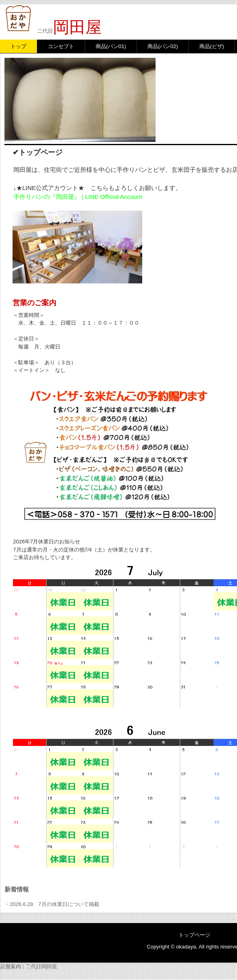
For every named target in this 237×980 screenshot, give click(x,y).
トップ (18, 46)
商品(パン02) (163, 46)
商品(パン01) (111, 46)
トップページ (194, 935)
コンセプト (61, 46)
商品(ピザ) (212, 46)
